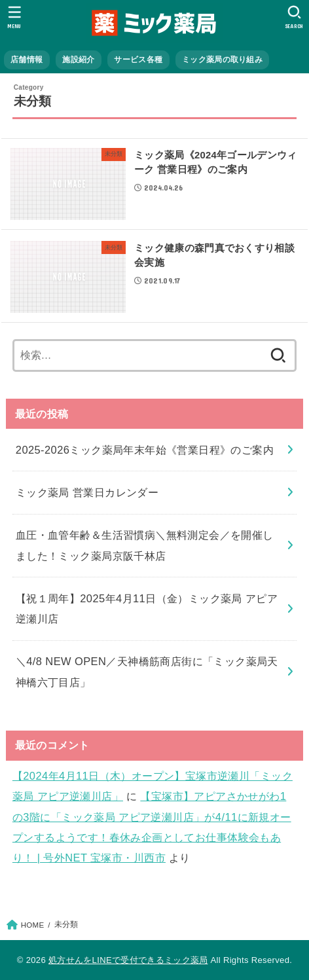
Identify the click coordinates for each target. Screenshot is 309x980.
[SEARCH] (294, 17)
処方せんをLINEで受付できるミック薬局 (128, 960)
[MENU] (15, 17)
